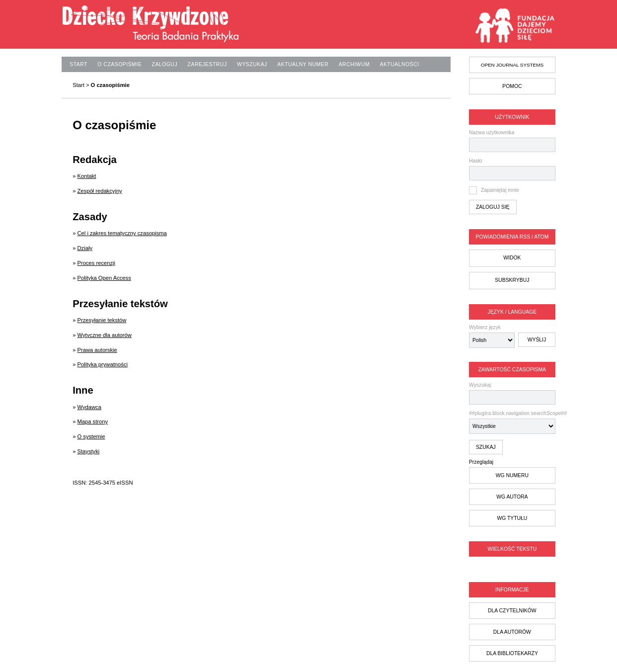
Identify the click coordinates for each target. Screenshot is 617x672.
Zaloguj (165, 64)
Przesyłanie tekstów (102, 320)
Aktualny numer (303, 64)
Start (78, 64)
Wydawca (89, 407)
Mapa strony (93, 421)
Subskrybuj (512, 280)
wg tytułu (512, 518)
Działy (85, 248)
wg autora (512, 497)
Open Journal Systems (512, 65)
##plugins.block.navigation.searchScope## (512, 422)
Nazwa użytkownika (492, 132)
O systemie (91, 436)
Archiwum (354, 64)
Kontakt (87, 176)
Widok (512, 258)
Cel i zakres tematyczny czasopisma (122, 233)
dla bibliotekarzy (512, 653)
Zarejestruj (207, 64)
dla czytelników (512, 611)
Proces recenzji (96, 263)
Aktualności (400, 64)
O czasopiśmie (119, 64)
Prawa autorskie (97, 350)
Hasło (476, 161)
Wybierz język (485, 327)
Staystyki (89, 451)
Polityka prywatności (103, 364)
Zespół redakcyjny (100, 191)
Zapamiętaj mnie (500, 190)
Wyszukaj (512, 393)
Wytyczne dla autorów (105, 335)
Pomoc (512, 86)
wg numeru (512, 475)
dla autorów (512, 632)
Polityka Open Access (104, 278)
